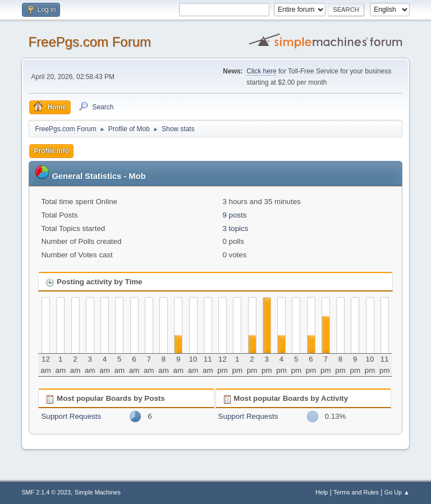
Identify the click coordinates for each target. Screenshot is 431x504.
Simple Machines (98, 492)
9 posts (234, 215)
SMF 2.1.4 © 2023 (46, 492)
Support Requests (71, 416)
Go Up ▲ (397, 492)
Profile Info (51, 151)
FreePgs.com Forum (90, 42)
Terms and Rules (356, 492)
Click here (261, 71)
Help (322, 492)
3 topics (235, 228)
